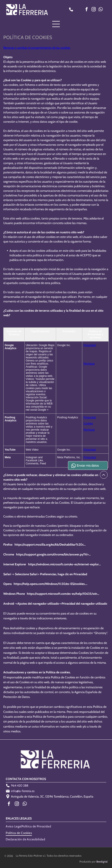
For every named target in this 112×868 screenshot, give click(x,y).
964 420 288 (20, 785)
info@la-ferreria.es (23, 791)
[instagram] (94, 10)
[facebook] (86, 10)
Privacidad (90, 345)
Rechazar (89, 364)
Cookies (88, 424)
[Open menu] (56, 24)
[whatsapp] (101, 10)
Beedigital (102, 862)
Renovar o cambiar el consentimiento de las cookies (37, 48)
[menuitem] (14, 826)
